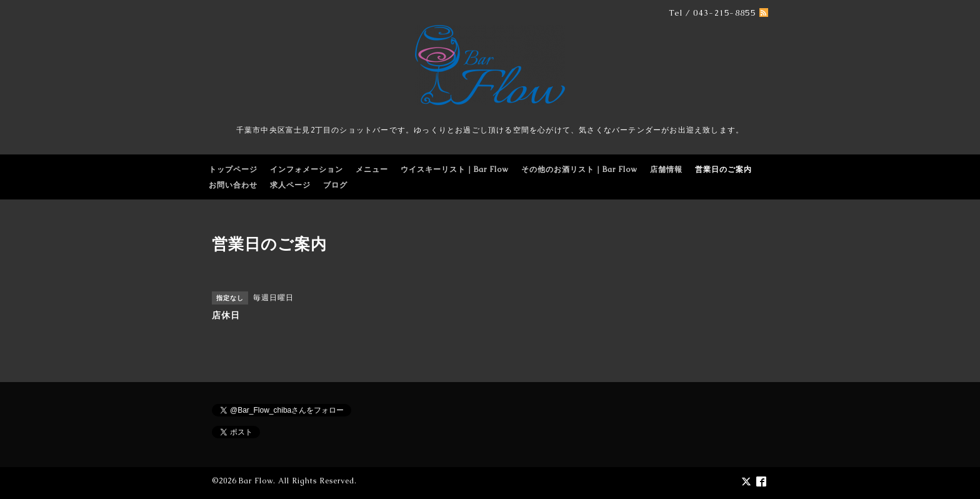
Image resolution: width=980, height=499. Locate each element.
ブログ (335, 185)
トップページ (233, 169)
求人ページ (290, 185)
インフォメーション (307, 169)
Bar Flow (256, 481)
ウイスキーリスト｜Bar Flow (455, 169)
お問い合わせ (233, 185)
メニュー (372, 169)
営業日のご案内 (723, 169)
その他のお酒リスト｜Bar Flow (579, 169)
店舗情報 (666, 169)
